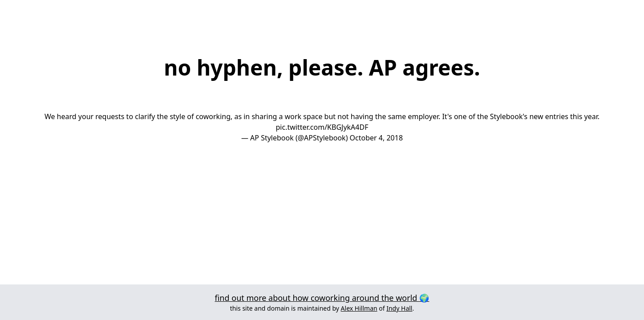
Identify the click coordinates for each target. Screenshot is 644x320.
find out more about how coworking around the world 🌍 (322, 298)
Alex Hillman (359, 308)
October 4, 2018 (376, 138)
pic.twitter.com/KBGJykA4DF (322, 127)
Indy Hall (399, 308)
